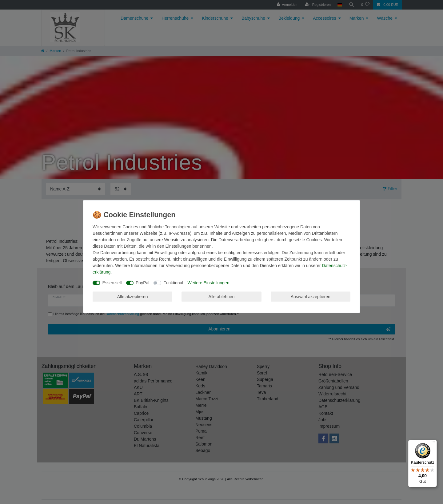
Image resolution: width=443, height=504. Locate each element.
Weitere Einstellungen (208, 283)
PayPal (142, 283)
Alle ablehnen (222, 296)
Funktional (173, 283)
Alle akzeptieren (133, 296)
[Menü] (433, 443)
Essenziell (112, 283)
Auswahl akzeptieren (311, 296)
